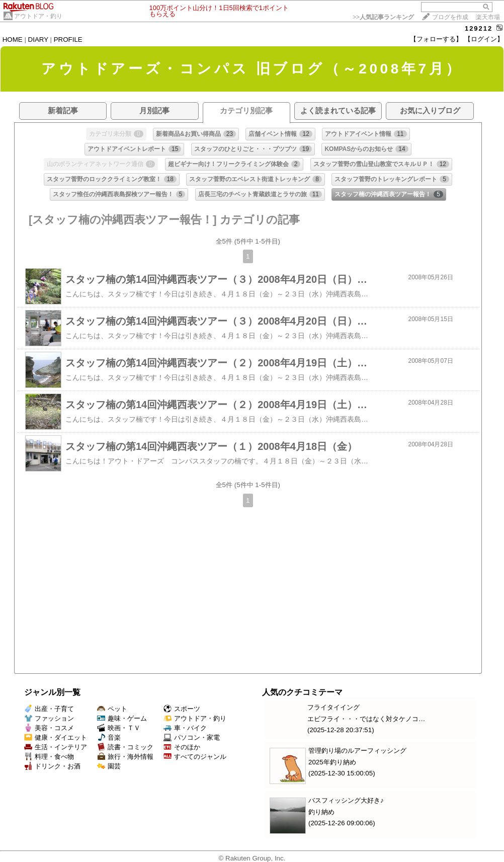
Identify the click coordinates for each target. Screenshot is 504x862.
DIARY (38, 40)
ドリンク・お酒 (52, 766)
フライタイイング (333, 707)
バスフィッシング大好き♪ (346, 800)
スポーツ (182, 709)
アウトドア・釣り (38, 16)
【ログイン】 (484, 39)
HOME (13, 40)
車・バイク (185, 728)
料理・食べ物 (49, 757)
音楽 (109, 737)
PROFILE (68, 40)
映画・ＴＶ (119, 728)
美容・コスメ (49, 728)
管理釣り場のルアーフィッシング (357, 751)
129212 (479, 28)
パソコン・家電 (192, 737)
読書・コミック (125, 747)
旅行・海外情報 (125, 757)
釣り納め (321, 812)
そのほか (182, 747)
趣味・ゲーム (122, 718)
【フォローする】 (436, 39)
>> (383, 17)
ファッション (49, 718)
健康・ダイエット (56, 737)
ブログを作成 (450, 17)
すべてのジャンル (195, 757)
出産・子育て (49, 709)
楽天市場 (488, 17)
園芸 (109, 766)
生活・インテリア (56, 747)
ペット (112, 709)
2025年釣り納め (332, 762)
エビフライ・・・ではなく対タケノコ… (366, 719)
